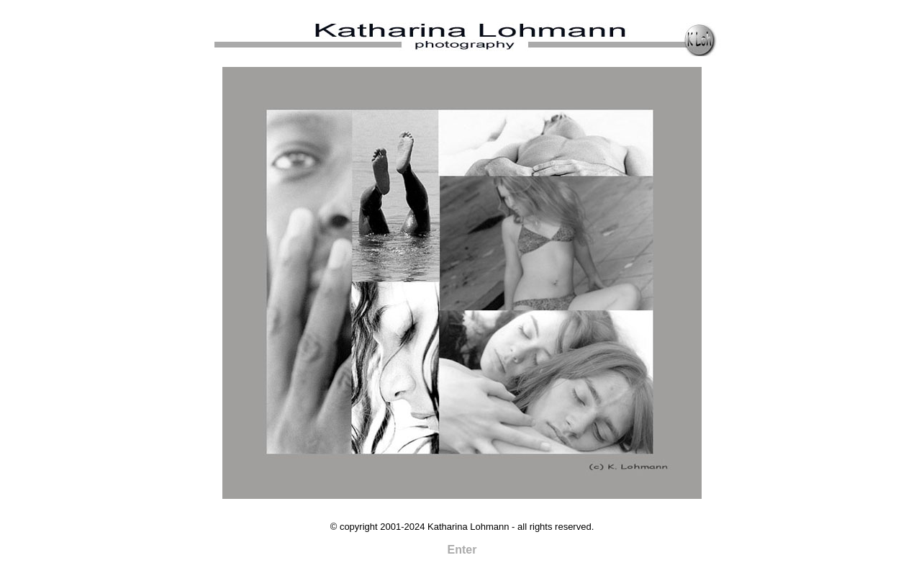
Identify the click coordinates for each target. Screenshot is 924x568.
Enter (462, 550)
